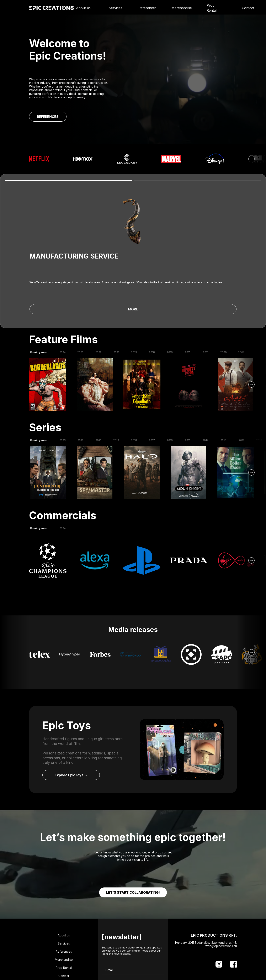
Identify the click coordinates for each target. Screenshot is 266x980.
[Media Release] (39, 605)
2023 (80, 303)
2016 (170, 303)
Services (115, 8)
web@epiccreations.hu (221, 897)
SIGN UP (146, 960)
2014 (206, 391)
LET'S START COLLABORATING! (133, 843)
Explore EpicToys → (71, 726)
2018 (152, 303)
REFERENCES (48, 117)
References (147, 8)
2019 (134, 303)
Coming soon (39, 303)
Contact (248, 8)
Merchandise (182, 8)
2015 (188, 303)
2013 (223, 391)
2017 (152, 391)
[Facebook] (234, 915)
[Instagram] (219, 915)
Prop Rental (212, 8)
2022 (98, 303)
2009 (224, 303)
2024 (63, 303)
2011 (206, 303)
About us (83, 8)
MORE (92, 245)
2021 (116, 303)
